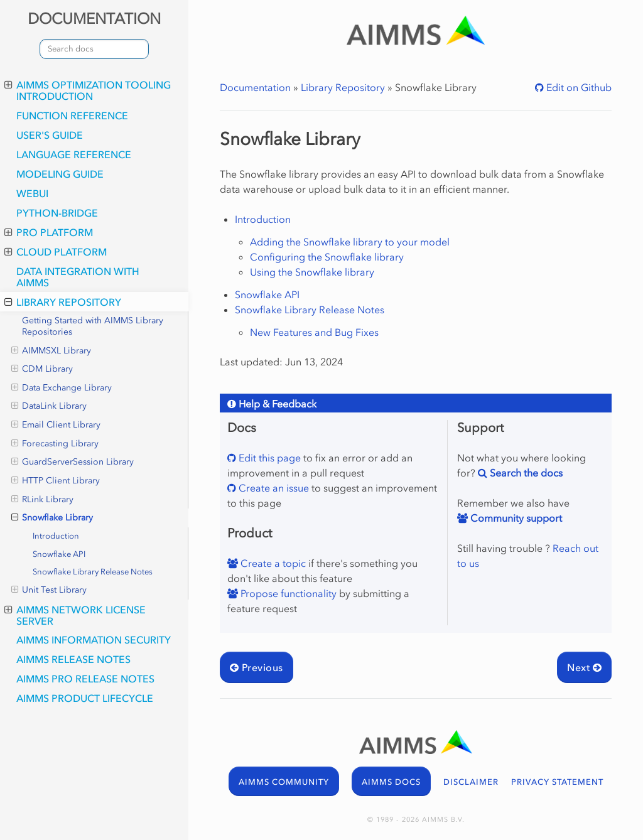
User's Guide (50, 135)
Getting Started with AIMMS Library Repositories (93, 326)
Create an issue (273, 488)
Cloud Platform (56, 252)
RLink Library (42, 500)
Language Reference (74, 154)
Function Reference (72, 116)
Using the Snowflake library (312, 272)
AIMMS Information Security (94, 640)
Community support (515, 518)
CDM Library (42, 369)
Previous (257, 667)
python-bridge (57, 213)
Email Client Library (56, 425)
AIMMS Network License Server (75, 615)
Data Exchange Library (62, 388)
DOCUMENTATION (94, 19)
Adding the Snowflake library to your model (350, 242)
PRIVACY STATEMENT (557, 782)
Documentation (255, 87)
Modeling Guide (60, 174)
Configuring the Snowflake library (327, 257)
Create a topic (272, 563)
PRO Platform (49, 232)
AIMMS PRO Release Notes (85, 679)
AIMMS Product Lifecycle (85, 698)
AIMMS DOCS (391, 782)
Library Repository (63, 302)
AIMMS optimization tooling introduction (88, 90)
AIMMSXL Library (51, 351)
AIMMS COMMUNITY (284, 782)
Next (584, 667)
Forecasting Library (55, 444)
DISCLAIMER (471, 782)
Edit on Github (578, 87)
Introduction (56, 536)
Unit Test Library (49, 590)
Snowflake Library (52, 518)
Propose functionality (287, 593)
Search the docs (525, 473)
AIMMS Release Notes (73, 659)
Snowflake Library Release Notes (93, 572)
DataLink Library (49, 406)
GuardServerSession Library (73, 462)
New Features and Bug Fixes (314, 332)
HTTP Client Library (56, 481)
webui (32, 193)
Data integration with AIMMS (78, 277)
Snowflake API (59, 554)
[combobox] (94, 49)
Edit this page (268, 458)
